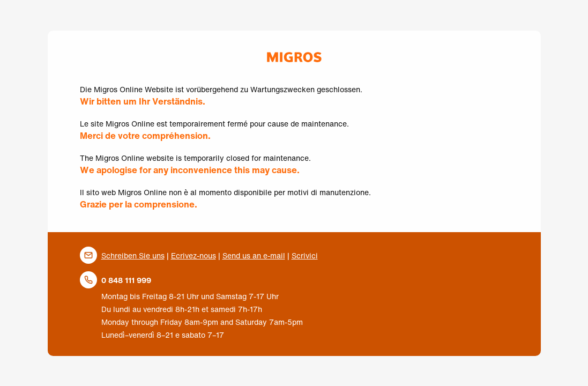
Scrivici (305, 255)
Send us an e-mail (254, 255)
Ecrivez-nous (193, 255)
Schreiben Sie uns (133, 255)
